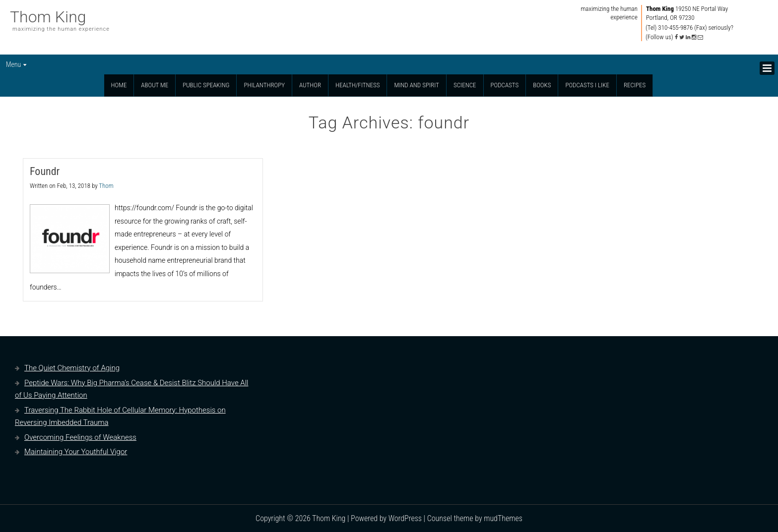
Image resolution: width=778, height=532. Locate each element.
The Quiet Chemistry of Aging (72, 368)
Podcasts (505, 85)
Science (465, 85)
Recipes (635, 85)
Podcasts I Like (587, 85)
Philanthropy (264, 85)
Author (310, 85)
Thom (106, 186)
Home (119, 85)
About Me (155, 85)
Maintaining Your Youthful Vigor (76, 452)
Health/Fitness (357, 85)
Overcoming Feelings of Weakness (80, 437)
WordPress (405, 518)
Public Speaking (206, 85)
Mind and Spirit (417, 85)
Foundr (45, 171)
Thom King (48, 17)
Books (542, 85)
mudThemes (503, 518)
